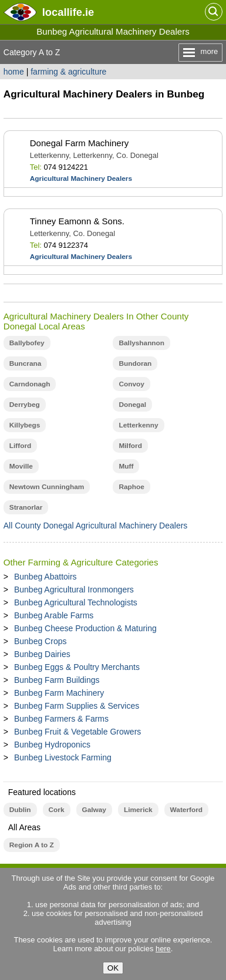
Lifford (20, 446)
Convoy (131, 384)
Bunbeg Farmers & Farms (61, 719)
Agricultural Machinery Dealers (81, 179)
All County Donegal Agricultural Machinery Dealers (96, 526)
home (14, 72)
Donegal (132, 405)
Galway (94, 810)
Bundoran (135, 363)
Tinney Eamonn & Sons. (77, 221)
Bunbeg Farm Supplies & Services (77, 706)
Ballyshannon (141, 343)
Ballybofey (27, 343)
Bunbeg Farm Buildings (57, 680)
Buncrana (26, 363)
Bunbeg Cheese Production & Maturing (85, 628)
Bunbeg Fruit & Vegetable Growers (77, 732)
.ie (68, 12)
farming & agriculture (68, 72)
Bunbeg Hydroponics (52, 745)
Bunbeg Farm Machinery (59, 693)
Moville (21, 466)
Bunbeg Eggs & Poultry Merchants (77, 667)
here (163, 949)
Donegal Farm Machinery (79, 143)
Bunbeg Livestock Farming (63, 757)
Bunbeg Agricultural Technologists (76, 602)
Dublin (20, 810)
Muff (126, 466)
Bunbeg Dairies (42, 654)
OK (113, 968)
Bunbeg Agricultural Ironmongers (74, 590)
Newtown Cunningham (47, 487)
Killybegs (25, 425)
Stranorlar (26, 507)
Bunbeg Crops (41, 641)
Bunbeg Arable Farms (54, 615)
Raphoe (131, 487)
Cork (57, 810)
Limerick (138, 810)
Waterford (186, 810)
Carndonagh (30, 384)
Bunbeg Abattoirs (45, 577)
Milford (130, 446)
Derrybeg (25, 405)
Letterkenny (138, 425)
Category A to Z (32, 52)
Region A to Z (32, 845)
